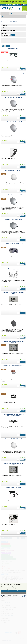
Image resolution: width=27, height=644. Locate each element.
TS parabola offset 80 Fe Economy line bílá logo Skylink (14, 74)
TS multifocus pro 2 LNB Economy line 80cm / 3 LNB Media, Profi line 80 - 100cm (13, 415)
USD (17, 5)
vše (10, 41)
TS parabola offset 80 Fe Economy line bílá (13, 122)
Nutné (3, 595)
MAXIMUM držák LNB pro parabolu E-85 (14, 244)
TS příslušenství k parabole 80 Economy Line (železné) (13, 342)
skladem (5, 41)
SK (25, 5)
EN (20, 5)
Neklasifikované (13, 597)
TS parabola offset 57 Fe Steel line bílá (13, 219)
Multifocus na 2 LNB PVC (14, 49)
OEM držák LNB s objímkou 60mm (13, 390)
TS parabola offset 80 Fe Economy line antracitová (14, 317)
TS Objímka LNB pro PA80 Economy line (13, 146)
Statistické (15, 595)
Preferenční (9, 595)
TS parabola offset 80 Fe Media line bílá (13, 439)
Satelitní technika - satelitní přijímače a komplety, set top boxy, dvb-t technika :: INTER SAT (7, 9)
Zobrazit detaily (24, 596)
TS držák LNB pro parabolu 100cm (14, 488)
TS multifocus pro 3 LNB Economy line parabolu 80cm (14, 293)
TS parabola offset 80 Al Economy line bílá (13, 97)
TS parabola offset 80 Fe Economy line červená (13, 366)
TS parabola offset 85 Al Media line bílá (13, 171)
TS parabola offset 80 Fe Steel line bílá (13, 195)
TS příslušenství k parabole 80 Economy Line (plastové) (13, 464)
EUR (15, 5)
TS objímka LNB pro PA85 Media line (14, 512)
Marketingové (5, 597)
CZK (13, 5)
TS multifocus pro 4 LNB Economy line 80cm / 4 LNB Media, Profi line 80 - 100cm (13, 269)
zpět (3, 17)
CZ (23, 5)
